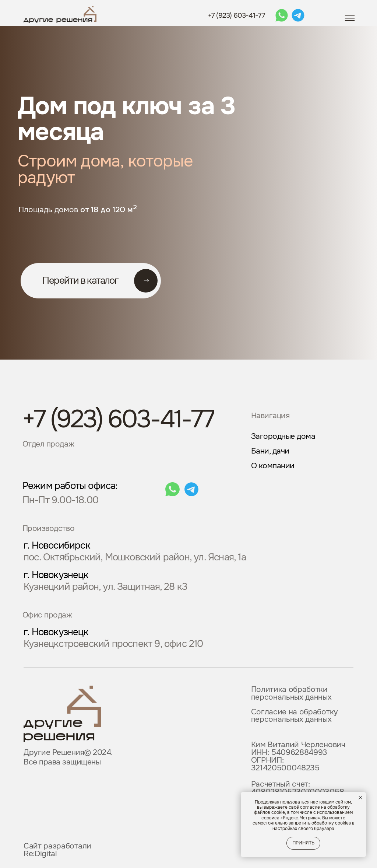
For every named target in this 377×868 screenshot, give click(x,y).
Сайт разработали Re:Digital (57, 850)
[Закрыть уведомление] (360, 798)
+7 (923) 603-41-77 (237, 15)
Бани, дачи (270, 451)
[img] (62, 714)
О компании (273, 466)
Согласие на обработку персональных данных (295, 716)
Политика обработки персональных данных (291, 693)
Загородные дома (283, 436)
